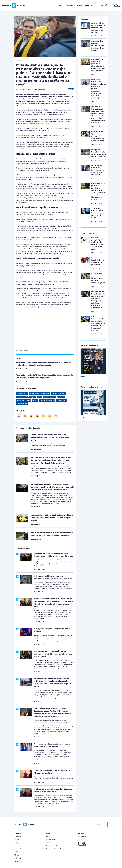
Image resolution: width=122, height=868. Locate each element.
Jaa (71, 90)
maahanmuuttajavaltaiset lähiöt (40, 394)
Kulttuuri (17, 852)
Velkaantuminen (22, 404)
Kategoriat (90, 5)
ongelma (30, 196)
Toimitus (49, 843)
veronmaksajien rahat (58, 394)
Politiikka (19, 90)
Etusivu (59, 5)
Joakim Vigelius (31, 397)
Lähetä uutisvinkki (52, 846)
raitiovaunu (20, 397)
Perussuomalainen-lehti (54, 849)
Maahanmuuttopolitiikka (47, 400)
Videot (79, 5)
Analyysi (17, 843)
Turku (29, 400)
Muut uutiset (19, 849)
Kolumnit (18, 858)
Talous (25, 90)
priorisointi (61, 397)
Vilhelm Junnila (62, 400)
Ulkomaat (18, 846)
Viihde (16, 861)
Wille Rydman (21, 400)
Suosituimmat (69, 5)
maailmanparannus (49, 397)
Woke (39, 397)
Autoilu (35, 400)
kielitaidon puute (22, 394)
